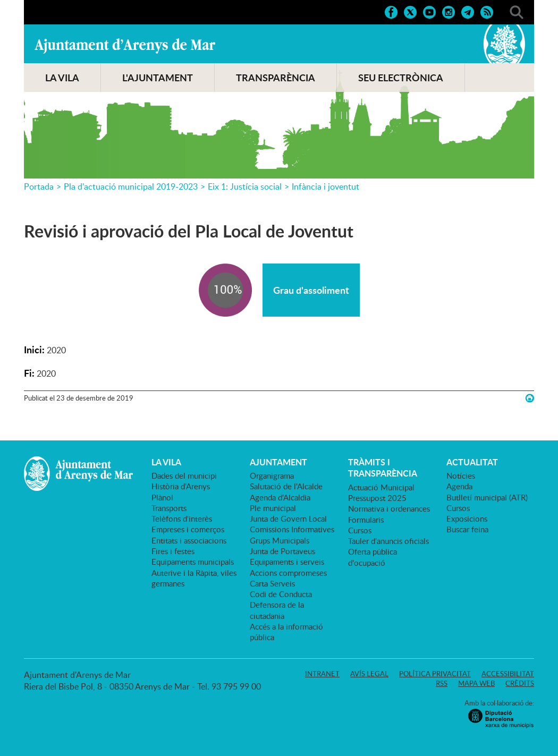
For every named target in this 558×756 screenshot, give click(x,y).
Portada (39, 186)
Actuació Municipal (381, 487)
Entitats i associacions (189, 540)
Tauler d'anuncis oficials (388, 541)
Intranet (322, 674)
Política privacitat (435, 674)
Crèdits (520, 683)
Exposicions (467, 519)
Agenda (459, 486)
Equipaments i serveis (287, 562)
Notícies (461, 475)
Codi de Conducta (281, 594)
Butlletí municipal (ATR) (487, 497)
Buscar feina (467, 529)
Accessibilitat (508, 674)
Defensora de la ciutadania (277, 610)
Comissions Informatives (292, 529)
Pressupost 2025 (377, 498)
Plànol (162, 497)
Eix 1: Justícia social (245, 186)
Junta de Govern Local (288, 519)
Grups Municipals (280, 540)
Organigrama (272, 475)
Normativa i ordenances (389, 508)
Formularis (366, 520)
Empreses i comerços (188, 529)
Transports (169, 508)
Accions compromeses (288, 573)
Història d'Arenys (181, 486)
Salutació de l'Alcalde (286, 486)
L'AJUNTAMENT (158, 78)
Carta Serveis (272, 583)
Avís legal (369, 674)
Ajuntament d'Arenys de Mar (125, 46)
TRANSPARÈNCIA (276, 78)
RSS (442, 683)
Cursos (360, 530)
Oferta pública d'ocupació (373, 557)
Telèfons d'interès (182, 519)
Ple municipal (273, 508)
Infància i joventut (325, 186)
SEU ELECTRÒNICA (401, 78)
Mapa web (476, 683)
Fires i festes (173, 551)
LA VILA (62, 78)
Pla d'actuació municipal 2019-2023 (131, 186)
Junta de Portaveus (282, 551)
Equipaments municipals (193, 562)
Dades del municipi (184, 475)
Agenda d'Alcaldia (280, 497)
